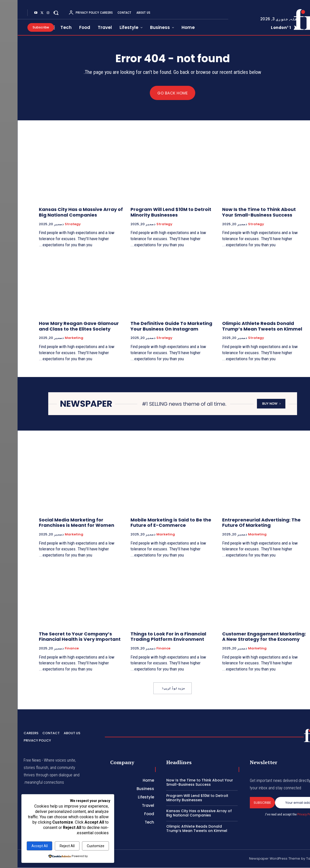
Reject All (50, 846)
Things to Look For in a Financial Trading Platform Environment (151, 637)
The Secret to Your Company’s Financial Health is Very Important (62, 637)
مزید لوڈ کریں (156, 688)
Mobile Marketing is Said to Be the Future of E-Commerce (153, 523)
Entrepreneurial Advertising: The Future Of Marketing (244, 523)
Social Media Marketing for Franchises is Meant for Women (59, 523)
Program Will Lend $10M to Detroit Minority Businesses (153, 212)
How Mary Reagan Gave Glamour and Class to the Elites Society (61, 326)
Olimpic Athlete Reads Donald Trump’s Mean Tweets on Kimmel (245, 326)
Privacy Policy (289, 814)
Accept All (22, 846)
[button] (39, 13)
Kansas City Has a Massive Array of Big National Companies (63, 212)
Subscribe (245, 803)
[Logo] (290, 20)
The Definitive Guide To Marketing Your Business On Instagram (154, 326)
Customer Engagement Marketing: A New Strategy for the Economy (247, 637)
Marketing (56, 338)
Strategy (239, 224)
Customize (78, 846)
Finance (146, 649)
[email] (281, 803)
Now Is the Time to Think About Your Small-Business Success (241, 212)
